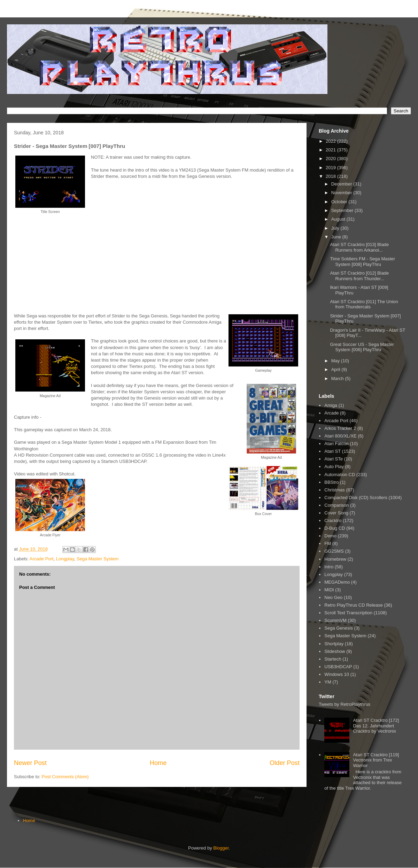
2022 (331, 141)
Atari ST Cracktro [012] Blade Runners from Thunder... (359, 276)
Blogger (221, 848)
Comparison (336, 505)
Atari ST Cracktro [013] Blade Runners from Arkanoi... (359, 247)
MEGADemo (337, 582)
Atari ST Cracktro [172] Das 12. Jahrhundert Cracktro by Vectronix (376, 726)
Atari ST (332, 451)
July (336, 228)
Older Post (285, 763)
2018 (331, 176)
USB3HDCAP (338, 667)
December (342, 184)
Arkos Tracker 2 (340, 428)
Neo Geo (333, 597)
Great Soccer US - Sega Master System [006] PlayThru (362, 347)
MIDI (329, 590)
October (340, 202)
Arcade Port (42, 559)
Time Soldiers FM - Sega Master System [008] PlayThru (362, 262)
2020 (331, 159)
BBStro (331, 482)
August (339, 219)
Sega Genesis (339, 628)
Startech (333, 659)
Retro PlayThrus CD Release (354, 605)
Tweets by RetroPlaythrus (345, 704)
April (336, 369)
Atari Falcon (336, 444)
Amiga (331, 405)
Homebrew (335, 559)
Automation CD (340, 475)
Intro (329, 567)
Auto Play (334, 467)
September (343, 210)
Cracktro (333, 520)
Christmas (335, 490)
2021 (331, 150)
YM (328, 682)
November (342, 193)
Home (158, 763)
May (336, 361)
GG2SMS (334, 551)
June (337, 237)
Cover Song (336, 513)
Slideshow (335, 651)
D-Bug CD (335, 528)
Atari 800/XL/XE (340, 436)
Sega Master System (98, 559)
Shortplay (334, 644)
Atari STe (334, 459)
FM (328, 543)
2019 (331, 168)
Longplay (65, 559)
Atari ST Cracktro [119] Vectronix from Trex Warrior (376, 760)
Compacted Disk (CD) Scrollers (356, 498)
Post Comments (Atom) (65, 777)
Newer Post (30, 763)
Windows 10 (337, 674)
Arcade (331, 413)
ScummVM (335, 620)
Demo (330, 536)
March (338, 378)
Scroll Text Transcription (348, 613)
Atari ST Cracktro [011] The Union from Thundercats (364, 304)
